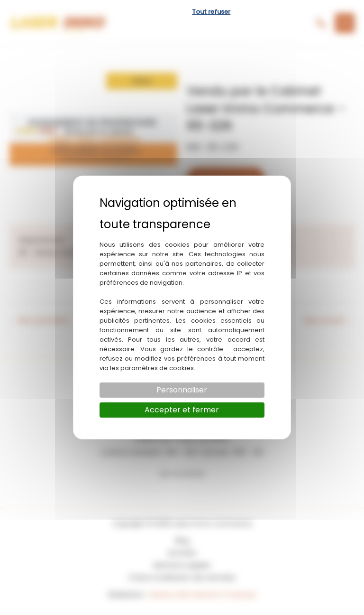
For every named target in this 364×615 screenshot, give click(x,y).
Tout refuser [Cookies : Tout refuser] (211, 12)
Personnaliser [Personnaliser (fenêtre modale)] (182, 390)
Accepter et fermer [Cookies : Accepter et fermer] (182, 410)
